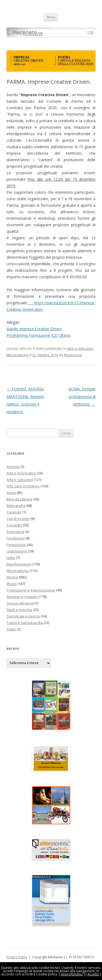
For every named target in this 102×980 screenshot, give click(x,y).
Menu (51, 17)
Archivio (13, 467)
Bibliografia (16, 506)
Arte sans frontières (23, 486)
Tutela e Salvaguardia (25, 623)
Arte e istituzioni (80, 348)
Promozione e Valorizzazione (31, 590)
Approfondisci (72, 974)
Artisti (11, 493)
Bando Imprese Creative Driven (34, 329)
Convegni (14, 525)
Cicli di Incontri (18, 519)
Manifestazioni (19, 564)
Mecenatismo (18, 355)
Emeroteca (15, 532)
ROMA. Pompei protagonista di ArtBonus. (82, 397)
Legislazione (17, 551)
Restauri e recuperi (22, 597)
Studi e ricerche (19, 610)
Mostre (12, 577)
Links (11, 558)
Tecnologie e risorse (23, 616)
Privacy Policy (17, 957)
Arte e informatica (21, 473)
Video (11, 629)
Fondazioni (16, 538)
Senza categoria (20, 603)
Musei (12, 584)
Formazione (16, 545)
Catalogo (14, 512)
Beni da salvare (19, 499)
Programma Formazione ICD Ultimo (38, 335)
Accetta (93, 974)
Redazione (73, 355)
